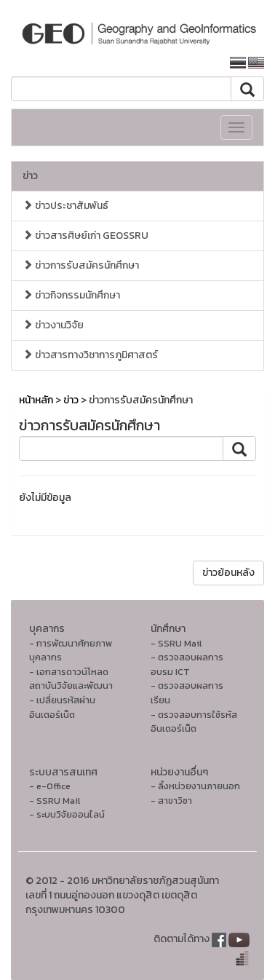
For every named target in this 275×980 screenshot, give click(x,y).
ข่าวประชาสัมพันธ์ (65, 206)
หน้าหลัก (36, 400)
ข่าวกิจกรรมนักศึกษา (71, 295)
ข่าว (30, 176)
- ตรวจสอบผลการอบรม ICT (187, 664)
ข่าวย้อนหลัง (228, 573)
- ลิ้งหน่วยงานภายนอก (195, 786)
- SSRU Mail (176, 643)
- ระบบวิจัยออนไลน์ (67, 814)
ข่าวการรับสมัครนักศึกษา (81, 265)
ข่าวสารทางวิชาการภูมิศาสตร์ (90, 355)
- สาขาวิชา (171, 801)
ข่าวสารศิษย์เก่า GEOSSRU (85, 236)
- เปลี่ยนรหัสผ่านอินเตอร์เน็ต (62, 707)
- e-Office (50, 786)
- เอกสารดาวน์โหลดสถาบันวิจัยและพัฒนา (71, 679)
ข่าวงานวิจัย (53, 325)
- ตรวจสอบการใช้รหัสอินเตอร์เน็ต (194, 722)
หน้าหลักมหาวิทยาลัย (167, 63)
